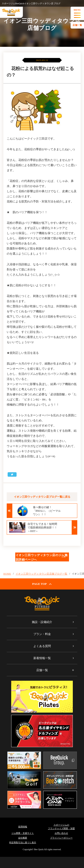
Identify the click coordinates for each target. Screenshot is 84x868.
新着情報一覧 (42, 658)
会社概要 (23, 838)
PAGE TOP (42, 584)
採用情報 (23, 827)
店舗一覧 (77, 25)
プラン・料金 (42, 634)
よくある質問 (42, 646)
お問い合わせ (61, 833)
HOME (7, 574)
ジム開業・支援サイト (23, 833)
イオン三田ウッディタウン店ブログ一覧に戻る (42, 497)
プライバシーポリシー (61, 838)
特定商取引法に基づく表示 (23, 842)
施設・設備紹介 (42, 622)
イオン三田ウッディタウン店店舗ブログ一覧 (42, 574)
